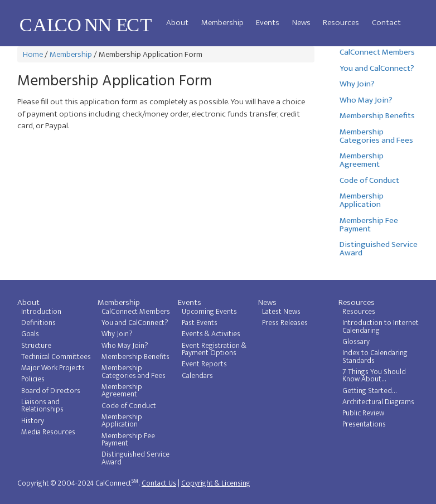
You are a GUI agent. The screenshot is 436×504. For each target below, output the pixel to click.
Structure (36, 346)
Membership (222, 23)
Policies (33, 379)
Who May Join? (366, 100)
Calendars (197, 376)
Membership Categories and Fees (376, 136)
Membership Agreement (362, 160)
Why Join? (357, 84)
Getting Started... (370, 391)
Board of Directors (51, 391)
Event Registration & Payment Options (214, 350)
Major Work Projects (53, 368)
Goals (30, 334)
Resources (341, 23)
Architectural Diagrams (378, 402)
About (177, 23)
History (33, 421)
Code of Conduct (369, 180)
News (301, 23)
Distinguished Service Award (379, 249)
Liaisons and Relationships (42, 406)
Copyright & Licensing (216, 483)
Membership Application (362, 200)
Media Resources (48, 432)
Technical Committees (56, 357)
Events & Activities (211, 334)
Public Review (363, 413)
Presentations (364, 424)
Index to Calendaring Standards (375, 357)
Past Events (200, 323)
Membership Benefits (377, 116)
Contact (386, 23)
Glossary (356, 342)
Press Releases (285, 323)
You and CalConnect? (377, 68)
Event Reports (204, 364)
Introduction (41, 312)
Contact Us (159, 483)
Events (268, 23)
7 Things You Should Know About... (374, 376)
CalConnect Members (377, 52)
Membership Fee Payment (369, 225)
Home (33, 54)
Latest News (281, 312)
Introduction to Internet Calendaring (381, 327)
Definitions (38, 323)
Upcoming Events (209, 312)
